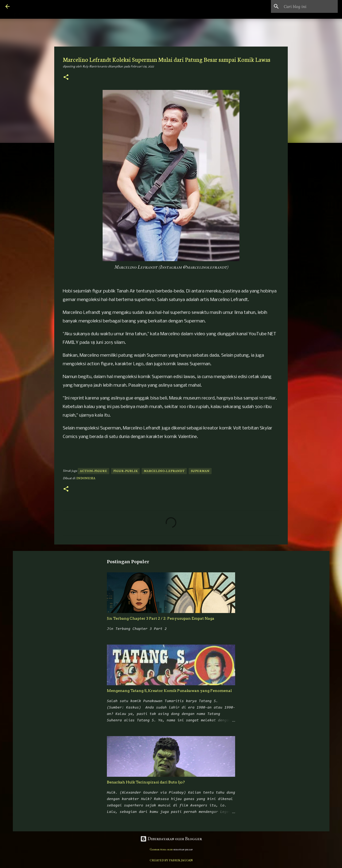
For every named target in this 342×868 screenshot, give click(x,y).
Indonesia (86, 478)
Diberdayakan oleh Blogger (171, 839)
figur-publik (125, 471)
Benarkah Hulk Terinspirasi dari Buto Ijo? (146, 782)
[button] (66, 78)
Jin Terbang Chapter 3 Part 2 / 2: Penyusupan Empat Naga (161, 618)
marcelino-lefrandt (164, 471)
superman (200, 471)
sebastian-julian (183, 849)
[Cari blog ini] (310, 6)
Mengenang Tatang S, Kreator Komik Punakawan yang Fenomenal (169, 691)
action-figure (94, 471)
